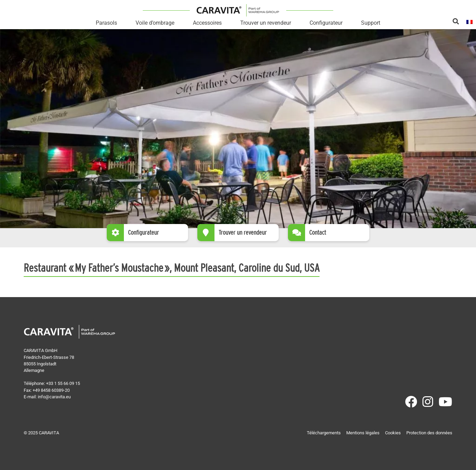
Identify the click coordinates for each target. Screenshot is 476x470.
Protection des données (429, 433)
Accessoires (207, 23)
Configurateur (326, 23)
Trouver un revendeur (266, 23)
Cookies (393, 433)
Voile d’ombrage (155, 23)
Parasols (106, 23)
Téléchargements (324, 433)
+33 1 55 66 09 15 (63, 383)
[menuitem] (469, 21)
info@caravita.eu (54, 397)
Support (371, 23)
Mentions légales (363, 433)
